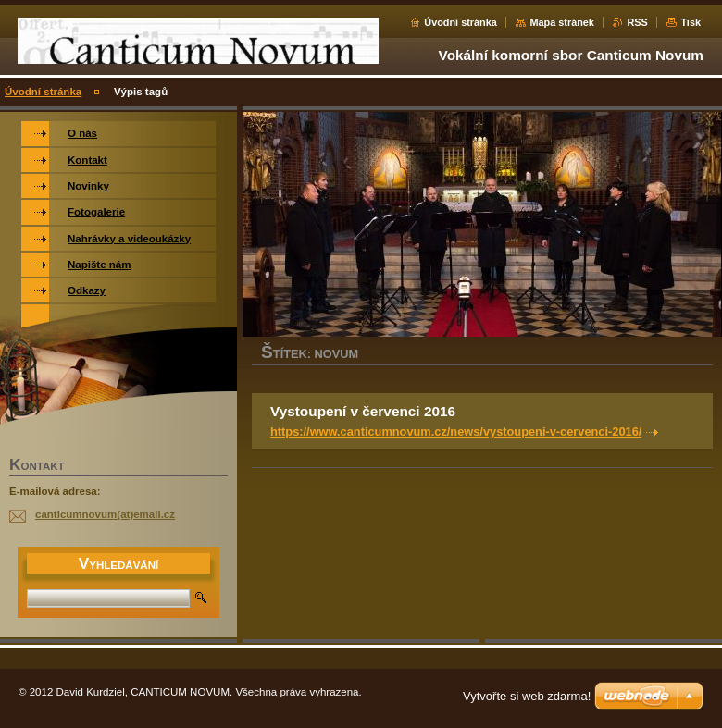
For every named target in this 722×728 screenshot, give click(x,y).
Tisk (691, 22)
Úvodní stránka (461, 22)
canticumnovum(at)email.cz (105, 514)
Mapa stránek (562, 22)
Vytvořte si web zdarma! (527, 696)
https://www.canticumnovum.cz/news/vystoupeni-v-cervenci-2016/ (456, 432)
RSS (637, 22)
